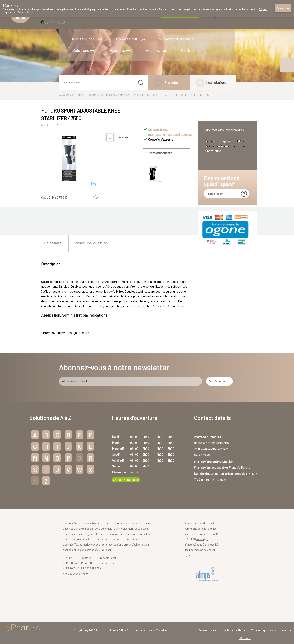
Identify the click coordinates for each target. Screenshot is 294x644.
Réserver (122, 137)
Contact (188, 50)
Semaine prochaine (126, 480)
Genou (136, 95)
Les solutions (216, 82)
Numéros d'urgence (176, 39)
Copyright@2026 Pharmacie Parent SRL (99, 630)
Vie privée (162, 630)
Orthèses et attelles (117, 95)
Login (248, 15)
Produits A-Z (121, 50)
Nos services (83, 39)
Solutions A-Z (84, 50)
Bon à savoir (127, 39)
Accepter (283, 8)
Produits (171, 82)
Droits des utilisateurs (140, 630)
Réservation (156, 50)
